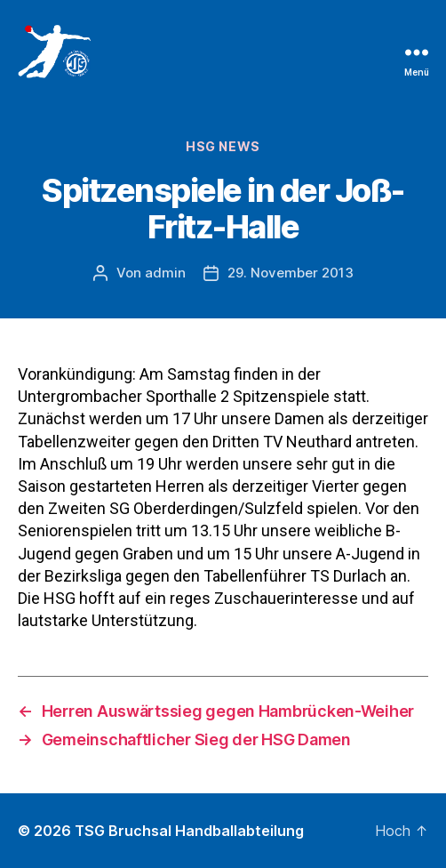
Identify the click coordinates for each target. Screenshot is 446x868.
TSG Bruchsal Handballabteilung (189, 831)
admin (165, 273)
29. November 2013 (291, 273)
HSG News (223, 146)
